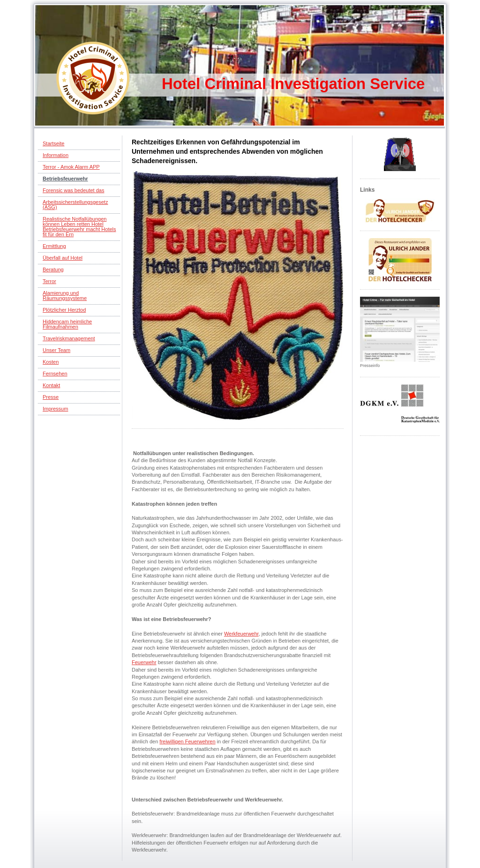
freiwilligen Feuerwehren (187, 741)
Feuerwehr (144, 662)
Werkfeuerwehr (241, 634)
